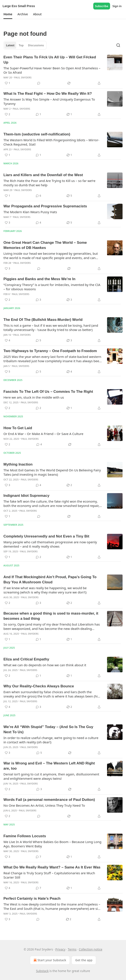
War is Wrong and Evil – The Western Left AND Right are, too (49, 766)
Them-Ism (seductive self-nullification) (37, 134)
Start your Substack (49, 960)
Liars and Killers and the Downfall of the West (43, 175)
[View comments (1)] (38, 114)
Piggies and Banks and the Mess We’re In (39, 279)
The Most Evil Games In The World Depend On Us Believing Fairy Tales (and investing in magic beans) (52, 472)
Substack (42, 971)
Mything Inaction (18, 464)
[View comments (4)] (38, 223)
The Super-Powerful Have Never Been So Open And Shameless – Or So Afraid (52, 70)
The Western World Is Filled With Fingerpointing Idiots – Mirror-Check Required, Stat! (51, 142)
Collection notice (91, 949)
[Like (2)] (7, 114)
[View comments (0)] (39, 83)
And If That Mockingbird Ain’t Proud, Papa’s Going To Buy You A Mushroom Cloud (50, 580)
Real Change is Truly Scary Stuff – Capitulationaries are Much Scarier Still (49, 875)
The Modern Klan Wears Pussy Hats (30, 212)
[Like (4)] (7, 340)
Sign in (117, 6)
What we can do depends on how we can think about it (45, 665)
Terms (72, 949)
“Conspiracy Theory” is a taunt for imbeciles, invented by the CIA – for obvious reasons (52, 287)
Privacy (60, 949)
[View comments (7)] (38, 857)
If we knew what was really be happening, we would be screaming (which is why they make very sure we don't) (45, 590)
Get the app (84, 960)
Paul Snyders (23, 77)
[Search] (118, 45)
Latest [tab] (10, 45)
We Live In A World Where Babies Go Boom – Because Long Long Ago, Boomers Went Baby (52, 844)
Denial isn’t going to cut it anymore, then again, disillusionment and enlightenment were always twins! (51, 776)
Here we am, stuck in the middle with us (34, 397)
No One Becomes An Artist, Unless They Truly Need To (44, 805)
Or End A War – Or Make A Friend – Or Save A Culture (43, 434)
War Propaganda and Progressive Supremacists (45, 206)
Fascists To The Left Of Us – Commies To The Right (48, 392)
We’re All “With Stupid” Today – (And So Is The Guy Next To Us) (48, 729)
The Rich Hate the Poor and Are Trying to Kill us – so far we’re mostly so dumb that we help (49, 183)
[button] (8, 14)
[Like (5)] (7, 372)
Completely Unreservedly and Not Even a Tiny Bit (46, 536)
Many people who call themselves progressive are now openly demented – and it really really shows (50, 544)
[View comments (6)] (38, 196)
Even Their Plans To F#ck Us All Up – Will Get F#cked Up (50, 60)
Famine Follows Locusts (25, 836)
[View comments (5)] (38, 340)
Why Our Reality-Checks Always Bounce (39, 686)
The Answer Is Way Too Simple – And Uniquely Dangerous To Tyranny (49, 101)
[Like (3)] (7, 223)
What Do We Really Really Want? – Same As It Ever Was (52, 867)
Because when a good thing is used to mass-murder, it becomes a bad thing (51, 616)
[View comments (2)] (38, 408)
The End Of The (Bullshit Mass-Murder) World (43, 320)
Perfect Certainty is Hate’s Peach (32, 898)
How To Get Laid (18, 428)
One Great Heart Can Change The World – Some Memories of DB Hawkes (45, 245)
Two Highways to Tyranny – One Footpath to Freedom (50, 351)
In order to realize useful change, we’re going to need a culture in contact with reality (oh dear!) (51, 740)
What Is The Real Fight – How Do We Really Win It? (48, 94)
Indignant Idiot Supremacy (26, 496)
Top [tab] (21, 45)
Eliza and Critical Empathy (26, 659)
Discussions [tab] (36, 45)
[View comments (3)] (38, 300)
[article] (63, 70)
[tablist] (25, 45)
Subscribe (102, 6)
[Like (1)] (7, 83)
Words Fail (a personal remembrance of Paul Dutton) (49, 800)
